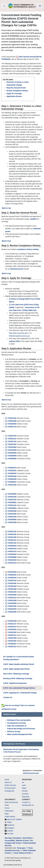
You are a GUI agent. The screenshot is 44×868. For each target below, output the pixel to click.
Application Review (14, 96)
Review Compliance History (17, 91)
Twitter (9, 822)
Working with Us (28, 805)
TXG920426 (11, 424)
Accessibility (10, 840)
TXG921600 (11, 447)
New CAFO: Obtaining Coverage (16, 674)
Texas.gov (22, 848)
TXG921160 (11, 418)
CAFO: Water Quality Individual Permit (19, 664)
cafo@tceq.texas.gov (31, 773)
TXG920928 (11, 459)
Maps (7, 814)
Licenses (25, 794)
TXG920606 (11, 453)
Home (7, 780)
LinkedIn (10, 831)
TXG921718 (11, 427)
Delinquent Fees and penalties (19, 720)
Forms (7, 808)
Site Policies (28, 838)
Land (24, 785)
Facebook (11, 825)
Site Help (8, 838)
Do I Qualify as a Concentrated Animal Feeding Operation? (19, 658)
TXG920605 (11, 456)
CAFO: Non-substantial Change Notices (19, 688)
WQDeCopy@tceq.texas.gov (19, 336)
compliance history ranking (28, 249)
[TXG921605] (11, 450)
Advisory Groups (14, 731)
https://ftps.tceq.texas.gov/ (20, 333)
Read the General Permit (16, 88)
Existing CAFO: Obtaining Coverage (18, 678)
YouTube (10, 834)
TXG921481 (11, 444)
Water (24, 788)
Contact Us (8, 697)
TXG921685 (11, 421)
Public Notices (10, 817)
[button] (4, 6)
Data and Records (11, 802)
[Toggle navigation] (40, 6)
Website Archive (22, 840)
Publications (9, 811)
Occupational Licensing (16, 723)
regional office (15, 341)
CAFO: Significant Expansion (15, 683)
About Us (8, 782)
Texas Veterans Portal (23, 853)
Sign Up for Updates (14, 819)
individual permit (16, 269)
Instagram (11, 828)
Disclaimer (17, 838)
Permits (25, 791)
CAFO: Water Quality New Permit (16, 669)
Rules (7, 805)
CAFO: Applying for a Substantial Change (20, 693)
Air (23, 782)
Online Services (10, 785)
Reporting (26, 797)
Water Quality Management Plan (20, 734)
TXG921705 (11, 436)
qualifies (34, 219)
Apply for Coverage (14, 93)
